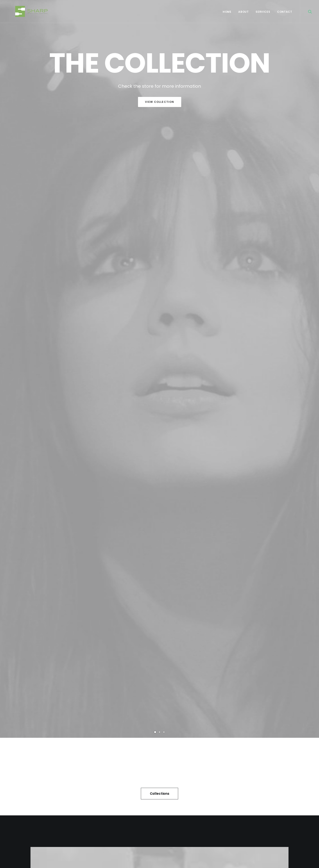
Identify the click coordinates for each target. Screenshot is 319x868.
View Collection (160, 102)
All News (159, 724)
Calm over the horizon (72, 672)
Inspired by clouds (160, 665)
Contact (285, 12)
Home (227, 12)
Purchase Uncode (159, 328)
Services (263, 12)
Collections (159, 190)
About (243, 12)
